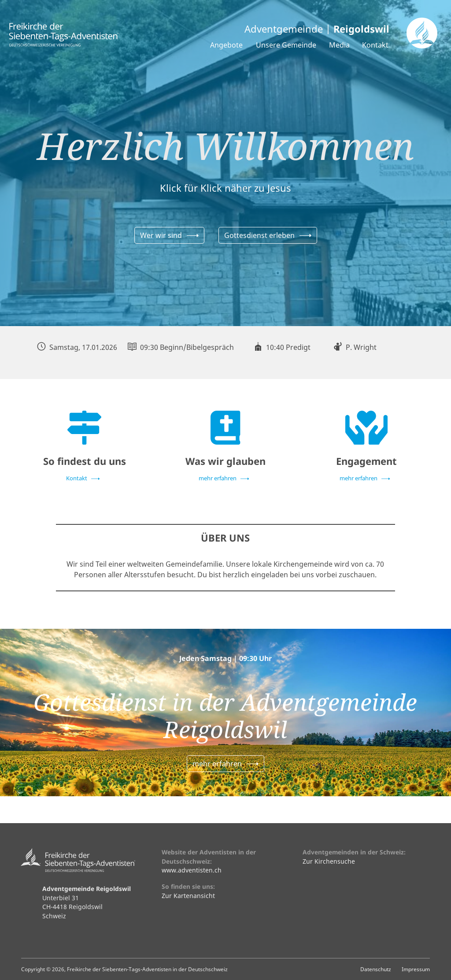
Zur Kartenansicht (188, 896)
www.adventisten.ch (192, 870)
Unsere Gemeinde (286, 45)
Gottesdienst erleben (259, 235)
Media (339, 45)
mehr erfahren (218, 478)
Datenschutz (376, 969)
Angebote (226, 45)
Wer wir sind (161, 235)
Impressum (416, 969)
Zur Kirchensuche (329, 861)
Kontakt (375, 45)
